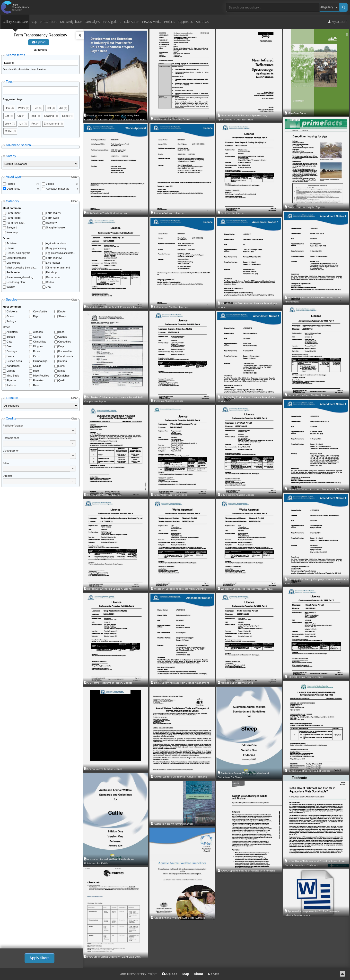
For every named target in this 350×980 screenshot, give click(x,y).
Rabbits (11, 385)
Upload (39, 42)
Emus (36, 351)
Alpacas (38, 332)
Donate (214, 974)
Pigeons (11, 380)
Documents (13, 189)
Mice (36, 371)
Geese (37, 356)
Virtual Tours (48, 22)
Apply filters (39, 958)
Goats (10, 316)
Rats (36, 385)
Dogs (61, 346)
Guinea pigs (40, 361)
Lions (61, 366)
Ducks (62, 311)
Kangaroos (13, 366)
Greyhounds (66, 356)
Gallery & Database (15, 22)
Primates (38, 380)
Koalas (37, 366)
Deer (9, 346)
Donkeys (12, 351)
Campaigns (92, 22)
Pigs (36, 316)
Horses (63, 361)
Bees (61, 332)
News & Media (152, 22)
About (199, 974)
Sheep (62, 316)
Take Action (131, 22)
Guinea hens (14, 361)
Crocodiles (65, 342)
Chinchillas (39, 342)
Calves (37, 337)
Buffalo (11, 337)
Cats (9, 342)
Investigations (112, 22)
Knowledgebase (71, 22)
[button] (73, 431)
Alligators (12, 332)
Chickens (12, 311)
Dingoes (38, 346)
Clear (74, 177)
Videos (50, 184)
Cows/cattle (40, 311)
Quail (61, 380)
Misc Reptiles (41, 376)
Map (34, 22)
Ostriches (64, 376)
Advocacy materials (57, 189)
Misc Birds (13, 376)
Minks (62, 371)
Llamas (11, 371)
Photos (11, 184)
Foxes (10, 356)
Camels (63, 337)
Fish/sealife (65, 351)
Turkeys (11, 321)
